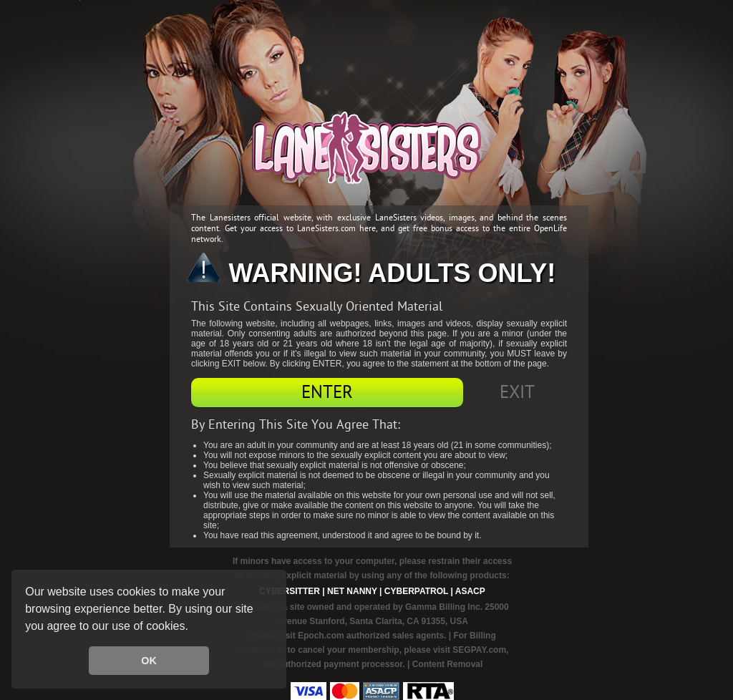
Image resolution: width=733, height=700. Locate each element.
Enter (327, 393)
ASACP (470, 591)
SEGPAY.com (479, 650)
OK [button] (149, 661)
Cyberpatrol (416, 591)
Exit (517, 393)
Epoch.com (321, 636)
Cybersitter (290, 591)
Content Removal (448, 664)
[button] (193, 628)
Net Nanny (352, 591)
